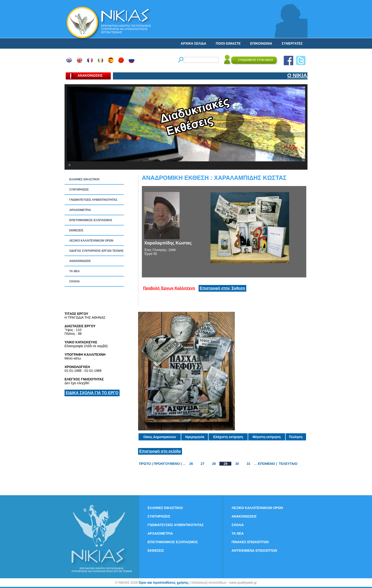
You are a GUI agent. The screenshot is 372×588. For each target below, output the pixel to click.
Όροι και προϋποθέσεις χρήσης (164, 583)
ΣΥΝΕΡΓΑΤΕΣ (292, 43)
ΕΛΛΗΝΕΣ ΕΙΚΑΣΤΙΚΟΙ (84, 179)
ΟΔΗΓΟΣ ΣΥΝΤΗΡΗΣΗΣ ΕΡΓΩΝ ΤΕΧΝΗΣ (96, 251)
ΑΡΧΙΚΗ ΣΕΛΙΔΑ (194, 43)
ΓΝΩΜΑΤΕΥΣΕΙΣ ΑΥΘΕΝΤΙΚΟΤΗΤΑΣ (93, 200)
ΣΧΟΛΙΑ (74, 281)
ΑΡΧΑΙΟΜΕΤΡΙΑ (80, 210)
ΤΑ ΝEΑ (74, 271)
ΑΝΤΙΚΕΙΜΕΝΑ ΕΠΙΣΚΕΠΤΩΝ (254, 551)
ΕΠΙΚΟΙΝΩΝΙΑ (261, 43)
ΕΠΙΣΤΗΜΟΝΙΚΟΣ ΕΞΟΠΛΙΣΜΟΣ (91, 220)
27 (203, 464)
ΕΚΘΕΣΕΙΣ (76, 230)
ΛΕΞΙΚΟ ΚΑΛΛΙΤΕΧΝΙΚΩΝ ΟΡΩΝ (91, 241)
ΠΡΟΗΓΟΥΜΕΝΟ (167, 464)
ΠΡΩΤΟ (145, 464)
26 (191, 464)
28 (214, 464)
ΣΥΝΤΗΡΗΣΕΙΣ (79, 190)
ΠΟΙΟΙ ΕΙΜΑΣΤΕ (228, 43)
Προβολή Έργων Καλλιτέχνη (169, 288)
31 (249, 464)
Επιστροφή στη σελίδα (160, 451)
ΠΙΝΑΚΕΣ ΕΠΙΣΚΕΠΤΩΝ (250, 542)
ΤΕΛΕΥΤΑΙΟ (288, 464)
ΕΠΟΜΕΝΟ (266, 464)
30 (237, 464)
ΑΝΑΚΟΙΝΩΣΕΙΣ (80, 261)
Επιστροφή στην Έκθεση (222, 288)
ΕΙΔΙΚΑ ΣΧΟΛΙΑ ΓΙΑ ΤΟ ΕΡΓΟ (92, 393)
